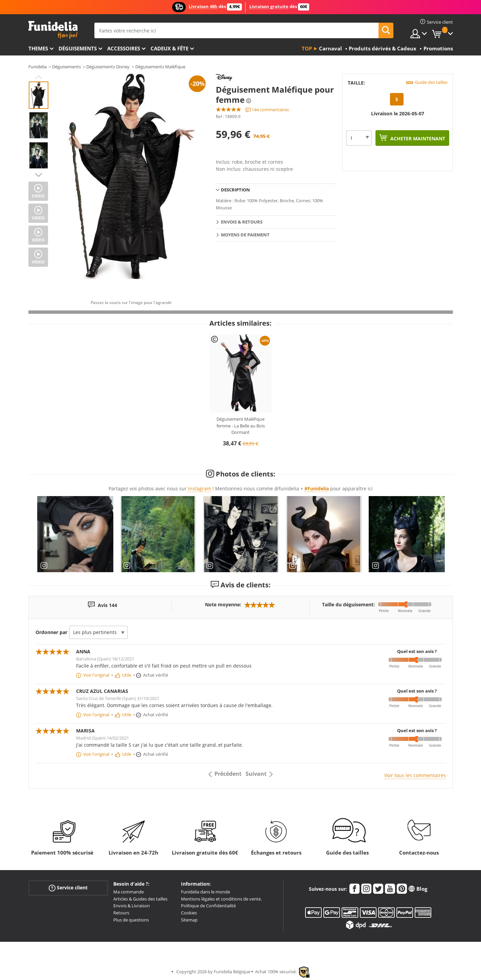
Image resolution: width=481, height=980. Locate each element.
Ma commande (129, 892)
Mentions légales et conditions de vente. (221, 899)
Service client (68, 888)
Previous (39, 77)
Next (39, 175)
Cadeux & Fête (169, 48)
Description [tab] (235, 190)
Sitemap (189, 920)
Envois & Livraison (132, 906)
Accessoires (124, 48)
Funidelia (38, 67)
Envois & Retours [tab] (242, 222)
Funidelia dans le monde (205, 892)
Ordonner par (51, 632)
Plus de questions (131, 920)
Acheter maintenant (417, 138)
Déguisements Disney (108, 67)
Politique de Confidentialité (208, 906)
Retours (121, 913)
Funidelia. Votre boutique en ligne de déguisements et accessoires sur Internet (53, 30)
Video (38, 196)
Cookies (189, 913)
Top (307, 48)
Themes (38, 48)
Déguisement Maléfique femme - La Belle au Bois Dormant (241, 426)
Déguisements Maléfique (160, 67)
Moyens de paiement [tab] (245, 235)
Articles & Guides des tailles (140, 899)
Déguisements (78, 48)
